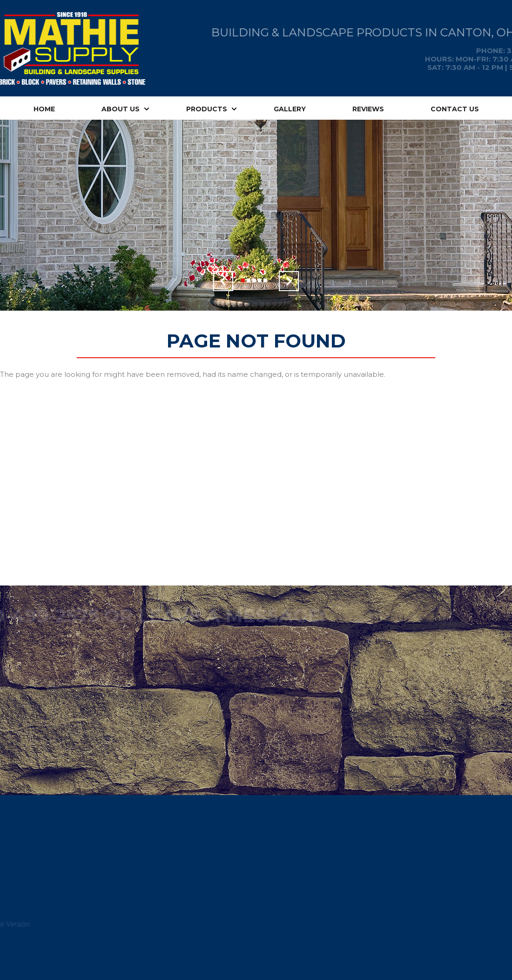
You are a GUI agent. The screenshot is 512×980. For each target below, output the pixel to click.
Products (207, 109)
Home (44, 109)
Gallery (290, 109)
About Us (121, 109)
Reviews (368, 109)
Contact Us (455, 109)
